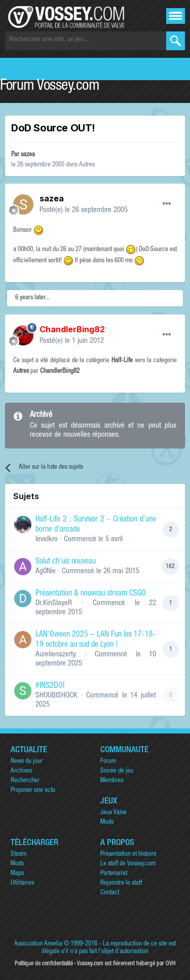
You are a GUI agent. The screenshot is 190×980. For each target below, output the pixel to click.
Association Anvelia (38, 944)
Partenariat (114, 874)
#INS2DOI (50, 686)
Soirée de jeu (117, 771)
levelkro (47, 539)
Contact (110, 893)
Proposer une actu (33, 791)
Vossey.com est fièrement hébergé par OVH (126, 964)
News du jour (27, 762)
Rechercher (25, 781)
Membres (112, 781)
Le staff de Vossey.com (128, 864)
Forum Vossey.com (50, 87)
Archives (21, 771)
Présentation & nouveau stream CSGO (91, 594)
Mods (107, 822)
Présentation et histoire (128, 854)
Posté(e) (84, 210)
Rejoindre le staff (121, 883)
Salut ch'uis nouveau (66, 562)
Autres (87, 165)
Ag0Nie (46, 571)
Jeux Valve (113, 813)
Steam (18, 854)
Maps (17, 874)
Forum (108, 762)
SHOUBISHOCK (56, 696)
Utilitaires (22, 883)
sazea (28, 155)
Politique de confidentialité (44, 964)
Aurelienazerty (56, 655)
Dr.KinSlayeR (54, 603)
